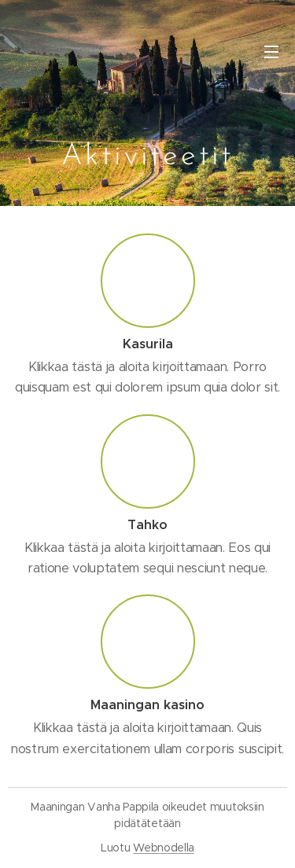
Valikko (271, 52)
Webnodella (164, 848)
